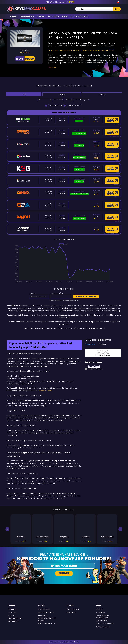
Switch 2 (101, 94)
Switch (60, 94)
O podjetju (101, 612)
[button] (7, 529)
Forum (65, 16)
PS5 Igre (12, 615)
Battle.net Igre (14, 621)
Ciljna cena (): (57, 293)
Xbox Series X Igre (15, 618)
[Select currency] (68, 100)
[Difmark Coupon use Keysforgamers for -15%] (64, 334)
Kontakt (99, 609)
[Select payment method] (58, 100)
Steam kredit (42, 615)
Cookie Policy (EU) (103, 627)
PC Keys (14, 16)
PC (22, 94)
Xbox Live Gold (43, 609)
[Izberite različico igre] (81, 100)
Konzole (41, 16)
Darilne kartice (27, 16)
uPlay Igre (12, 612)
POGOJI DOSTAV (102, 621)
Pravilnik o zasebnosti (105, 624)
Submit (64, 573)
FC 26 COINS (54, 16)
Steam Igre (12, 609)
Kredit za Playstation (46, 612)
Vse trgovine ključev (79, 16)
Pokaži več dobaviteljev (64, 239)
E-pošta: (32, 293)
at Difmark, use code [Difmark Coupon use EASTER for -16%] (60, 2)
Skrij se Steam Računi (73, 106)
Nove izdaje (71, 612)
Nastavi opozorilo (86, 296)
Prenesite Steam (46, 391)
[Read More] (83, 67)
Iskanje (117, 9)
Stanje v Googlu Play (46, 624)
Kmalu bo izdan (73, 609)
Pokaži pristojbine (53, 106)
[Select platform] (44, 100)
